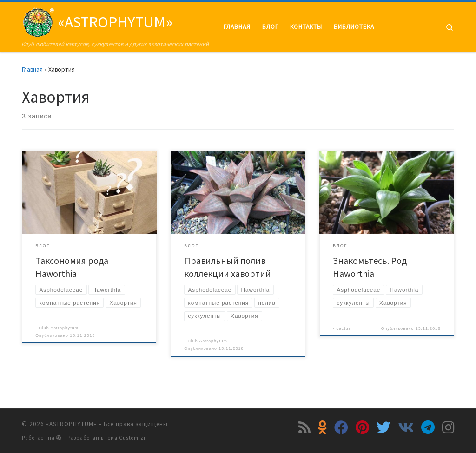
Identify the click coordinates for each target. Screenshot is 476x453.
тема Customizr (126, 438)
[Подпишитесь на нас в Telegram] (428, 427)
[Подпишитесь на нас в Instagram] (448, 427)
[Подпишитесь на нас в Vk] (406, 427)
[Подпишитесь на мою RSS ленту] (304, 427)
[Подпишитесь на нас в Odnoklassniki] (322, 427)
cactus (344, 328)
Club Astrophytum (59, 328)
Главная (32, 69)
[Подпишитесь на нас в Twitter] (383, 427)
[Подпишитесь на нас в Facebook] (341, 427)
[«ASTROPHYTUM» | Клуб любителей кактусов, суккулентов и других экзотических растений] (38, 20)
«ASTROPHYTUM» (71, 424)
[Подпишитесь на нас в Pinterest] (362, 427)
